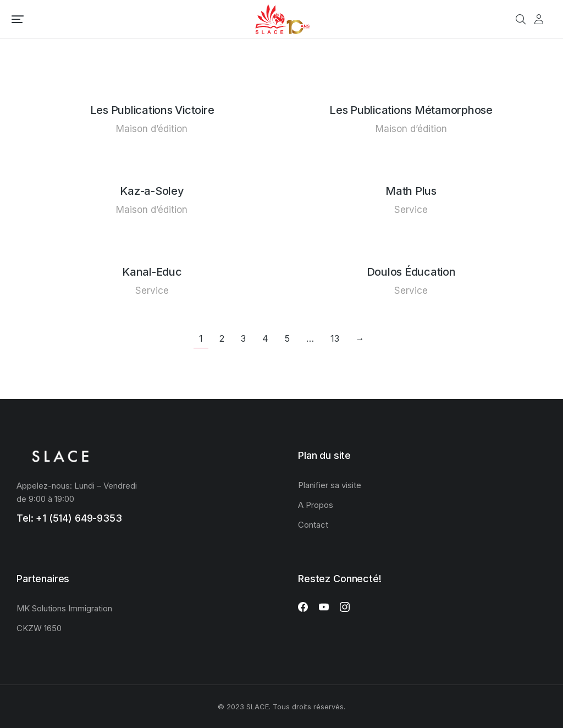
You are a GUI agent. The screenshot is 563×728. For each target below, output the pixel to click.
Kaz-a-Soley (152, 191)
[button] (18, 19)
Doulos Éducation (411, 272)
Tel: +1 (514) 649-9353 (69, 518)
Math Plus (411, 191)
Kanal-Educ (152, 272)
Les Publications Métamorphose (411, 110)
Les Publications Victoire (152, 110)
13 (335, 338)
